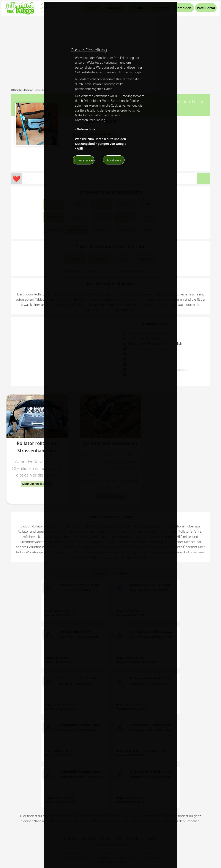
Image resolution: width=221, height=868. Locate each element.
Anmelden (183, 8)
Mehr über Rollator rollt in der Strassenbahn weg (38, 484)
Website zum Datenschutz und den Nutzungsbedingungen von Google (101, 141)
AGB (80, 148)
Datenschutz (86, 129)
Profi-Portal (206, 8)
